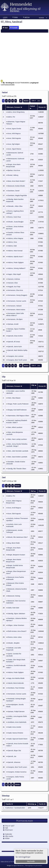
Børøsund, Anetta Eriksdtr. (16, 186)
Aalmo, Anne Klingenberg (16, 112)
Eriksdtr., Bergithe (14, 643)
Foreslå (14, 28)
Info (16, 21)
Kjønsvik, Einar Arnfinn (15, 336)
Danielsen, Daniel (14, 191)
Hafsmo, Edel (12, 246)
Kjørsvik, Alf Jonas (14, 342)
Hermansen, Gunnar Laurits (17, 301)
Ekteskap (32, 804)
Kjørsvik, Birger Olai (14, 751)
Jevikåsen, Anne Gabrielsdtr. (17, 722)
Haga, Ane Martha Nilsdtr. (16, 678)
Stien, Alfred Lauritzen (15, 427)
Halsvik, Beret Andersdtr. (16, 683)
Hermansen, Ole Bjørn (15, 319)
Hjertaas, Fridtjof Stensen (16, 712)
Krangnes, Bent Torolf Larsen (17, 360)
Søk (7, 828)
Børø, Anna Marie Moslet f (16, 181)
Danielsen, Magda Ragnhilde (17, 195)
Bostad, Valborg (13, 175)
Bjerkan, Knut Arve (14, 170)
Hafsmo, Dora (12, 242)
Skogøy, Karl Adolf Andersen (17, 410)
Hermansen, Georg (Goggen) (17, 295)
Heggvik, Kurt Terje (14, 287)
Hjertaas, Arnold (13, 324)
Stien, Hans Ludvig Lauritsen (17, 439)
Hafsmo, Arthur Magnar (15, 238)
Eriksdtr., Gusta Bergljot (16, 222)
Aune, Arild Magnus (14, 133)
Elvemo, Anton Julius (15, 637)
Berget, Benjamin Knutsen (16, 555)
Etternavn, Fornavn (14, 107)
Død (33, 491)
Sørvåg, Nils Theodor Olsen (17, 469)
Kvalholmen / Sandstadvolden (15, 808)
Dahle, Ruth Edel (13, 608)
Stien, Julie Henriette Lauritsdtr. (18, 451)
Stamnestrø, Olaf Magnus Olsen (18, 416)
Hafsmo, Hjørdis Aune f (15, 257)
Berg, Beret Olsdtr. (14, 543)
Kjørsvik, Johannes (14, 762)
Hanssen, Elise (13, 283)
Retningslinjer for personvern (34, 865)
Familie (9, 804)
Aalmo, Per (11, 117)
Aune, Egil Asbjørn (14, 144)
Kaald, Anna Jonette (14, 727)
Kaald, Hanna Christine (15, 733)
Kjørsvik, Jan (12, 756)
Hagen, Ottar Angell (14, 274)
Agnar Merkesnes (19, 865)
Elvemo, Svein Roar (14, 217)
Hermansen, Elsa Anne (15, 290)
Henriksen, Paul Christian (16, 688)
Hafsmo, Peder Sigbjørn (16, 263)
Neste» (26, 101)
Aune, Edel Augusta (14, 138)
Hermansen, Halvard (15, 306)
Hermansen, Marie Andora (16, 310)
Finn (16, 17)
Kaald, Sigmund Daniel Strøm (18, 739)
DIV (26, 21)
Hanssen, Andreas (14, 279)
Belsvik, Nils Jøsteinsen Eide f (18, 537)
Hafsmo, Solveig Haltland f (17, 268)
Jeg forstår (31, 861)
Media (27, 17)
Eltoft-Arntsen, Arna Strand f (17, 631)
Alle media (9, 836)
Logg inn (5, 18)
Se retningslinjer (23, 857)
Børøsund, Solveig (14, 596)
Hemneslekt (21, 4)
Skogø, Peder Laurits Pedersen (18, 404)
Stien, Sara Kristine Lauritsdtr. (18, 457)
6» (21, 101)
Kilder (7, 838)
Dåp (34, 385)
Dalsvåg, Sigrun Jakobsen (16, 614)
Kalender (9, 834)
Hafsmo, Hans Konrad (15, 251)
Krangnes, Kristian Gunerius (17, 772)
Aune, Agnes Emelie (14, 129)
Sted (5, 28)
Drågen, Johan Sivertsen (16, 625)
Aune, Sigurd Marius (14, 149)
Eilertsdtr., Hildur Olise (15, 206)
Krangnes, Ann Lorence (16, 356)
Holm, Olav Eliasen (14, 398)
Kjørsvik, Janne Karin (15, 347)
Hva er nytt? (10, 826)
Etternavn (9, 830)
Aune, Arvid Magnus (14, 508)
